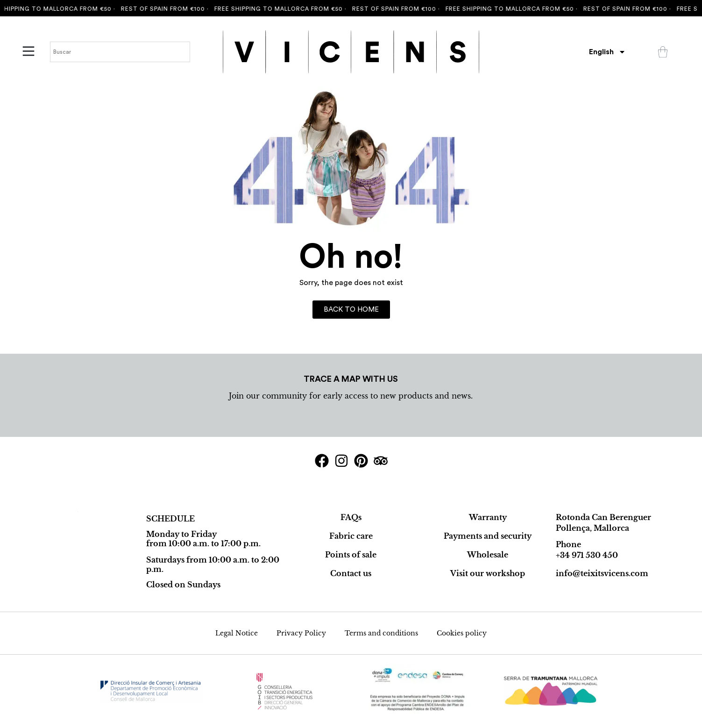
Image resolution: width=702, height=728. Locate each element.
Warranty (488, 517)
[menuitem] (607, 52)
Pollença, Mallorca (592, 528)
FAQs (351, 517)
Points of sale (351, 555)
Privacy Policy (301, 633)
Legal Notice (237, 633)
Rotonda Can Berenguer (603, 517)
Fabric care (351, 536)
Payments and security (488, 536)
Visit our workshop (488, 573)
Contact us (351, 573)
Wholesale (488, 555)
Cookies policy (462, 633)
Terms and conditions (381, 633)
